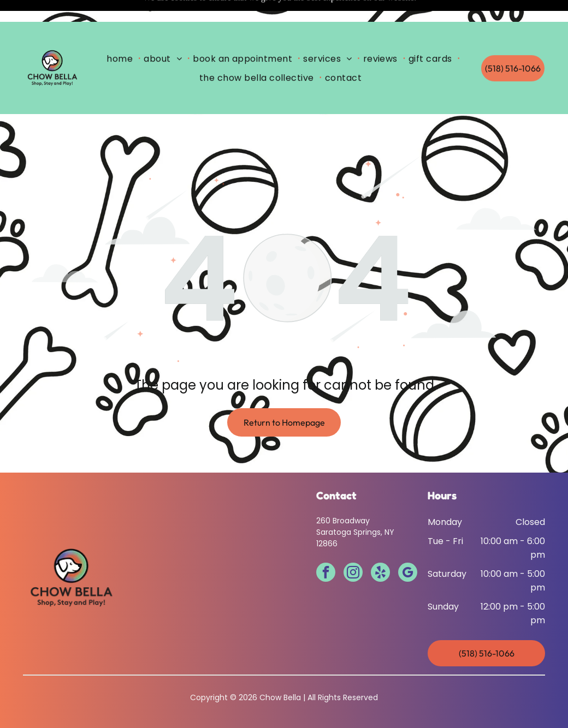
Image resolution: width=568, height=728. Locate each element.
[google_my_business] (408, 546)
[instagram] (353, 546)
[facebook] (326, 546)
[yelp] (380, 546)
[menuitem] (122, 37)
